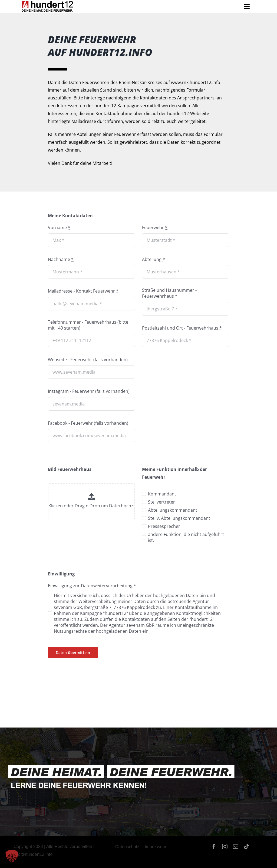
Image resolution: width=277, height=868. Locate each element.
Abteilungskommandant (173, 510)
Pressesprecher (164, 526)
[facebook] (214, 847)
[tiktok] (246, 847)
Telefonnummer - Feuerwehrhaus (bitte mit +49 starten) (88, 325)
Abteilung (154, 259)
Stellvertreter (161, 502)
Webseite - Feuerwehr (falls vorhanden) (88, 360)
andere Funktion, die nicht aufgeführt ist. (186, 537)
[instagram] (225, 847)
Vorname (59, 227)
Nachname (61, 259)
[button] (12, 856)
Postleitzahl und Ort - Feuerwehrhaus (182, 328)
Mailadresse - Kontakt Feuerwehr (83, 291)
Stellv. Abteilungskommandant (179, 518)
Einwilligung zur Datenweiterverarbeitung (92, 586)
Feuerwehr (155, 227)
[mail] (236, 847)
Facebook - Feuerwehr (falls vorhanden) (88, 423)
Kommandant (162, 494)
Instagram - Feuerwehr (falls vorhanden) (89, 391)
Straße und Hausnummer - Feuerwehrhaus (169, 293)
